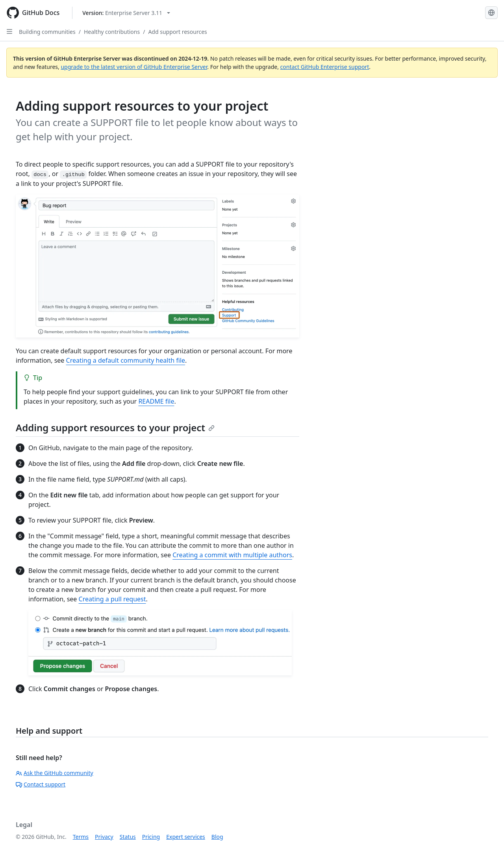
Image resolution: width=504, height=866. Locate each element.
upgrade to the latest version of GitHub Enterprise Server (134, 67)
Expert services (186, 837)
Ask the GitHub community (55, 773)
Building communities (47, 32)
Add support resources (177, 32)
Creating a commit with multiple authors (232, 555)
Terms (81, 837)
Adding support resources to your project (115, 427)
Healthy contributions (112, 32)
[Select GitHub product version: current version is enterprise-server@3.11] (126, 13)
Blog (217, 837)
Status (128, 837)
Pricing (151, 837)
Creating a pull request (112, 599)
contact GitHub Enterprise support (325, 67)
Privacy (104, 837)
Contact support (41, 784)
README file (156, 401)
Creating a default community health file (126, 360)
